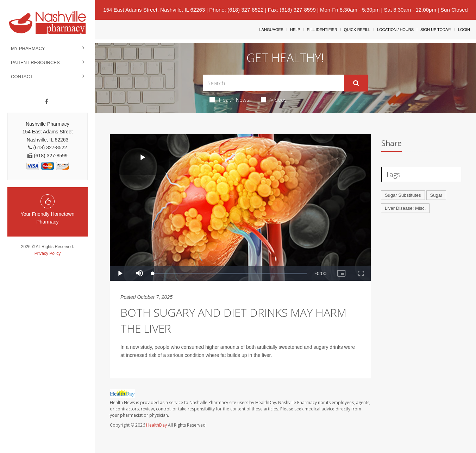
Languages (271, 30)
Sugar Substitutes (403, 195)
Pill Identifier (322, 30)
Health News (229, 100)
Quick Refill (357, 30)
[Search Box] (274, 83)
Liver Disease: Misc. (405, 208)
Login (464, 30)
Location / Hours (395, 30)
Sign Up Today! (436, 30)
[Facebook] (47, 102)
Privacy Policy (48, 253)
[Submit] (356, 83)
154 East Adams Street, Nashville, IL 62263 (154, 10)
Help (295, 30)
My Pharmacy (28, 48)
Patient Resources (35, 62)
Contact (22, 77)
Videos (274, 100)
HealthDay (156, 425)
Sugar (436, 195)
